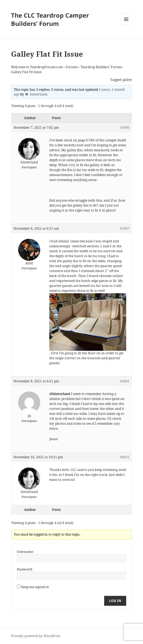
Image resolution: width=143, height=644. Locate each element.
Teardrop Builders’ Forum (101, 67)
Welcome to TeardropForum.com (37, 67)
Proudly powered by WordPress (36, 636)
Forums (72, 67)
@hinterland (60, 394)
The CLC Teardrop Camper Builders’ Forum (50, 19)
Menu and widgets (126, 25)
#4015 (125, 457)
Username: (25, 552)
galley (127, 80)
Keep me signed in (35, 587)
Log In (115, 601)
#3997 (125, 228)
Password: (25, 569)
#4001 (125, 381)
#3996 (125, 128)
